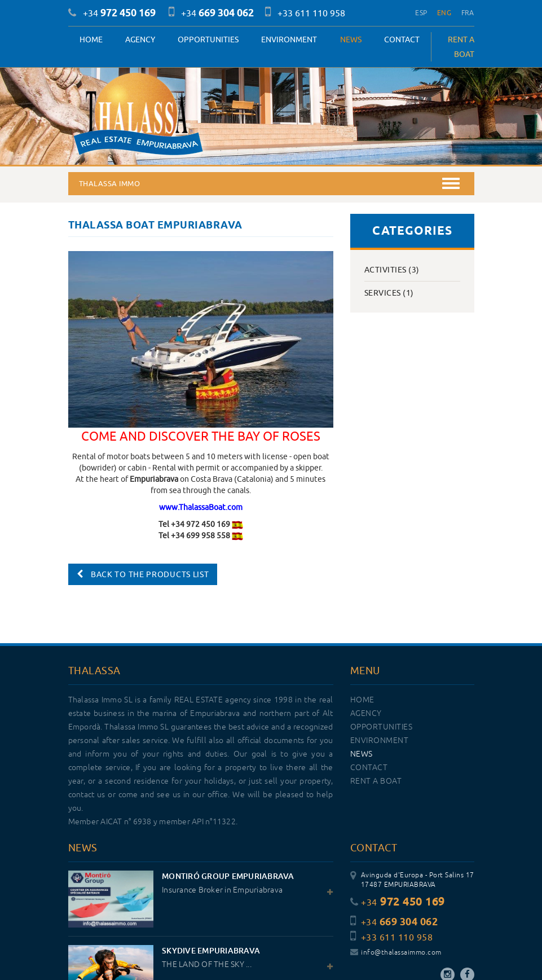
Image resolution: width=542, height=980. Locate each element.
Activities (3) (392, 270)
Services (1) (389, 293)
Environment (289, 39)
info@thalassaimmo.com (396, 953)
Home (91, 39)
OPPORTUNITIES (208, 39)
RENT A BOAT (461, 47)
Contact (402, 39)
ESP (421, 13)
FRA (468, 13)
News (351, 39)
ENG (444, 13)
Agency (140, 39)
